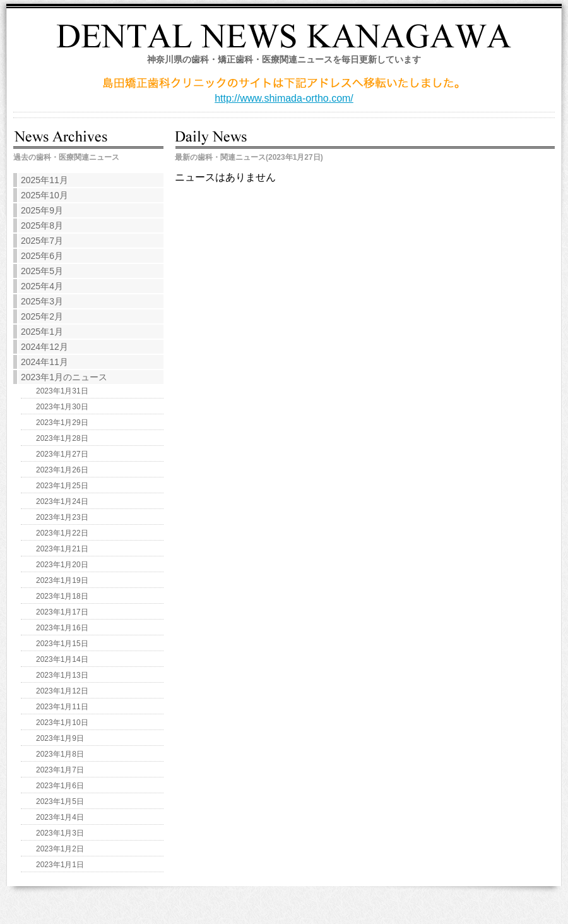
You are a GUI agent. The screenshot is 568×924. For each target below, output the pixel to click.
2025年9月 (42, 210)
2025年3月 (42, 301)
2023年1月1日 (60, 865)
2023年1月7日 (60, 770)
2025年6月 (42, 256)
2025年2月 (42, 316)
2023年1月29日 (62, 423)
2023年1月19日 (62, 580)
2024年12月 (44, 347)
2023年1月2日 (60, 849)
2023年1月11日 (62, 707)
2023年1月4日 (60, 817)
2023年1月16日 (62, 628)
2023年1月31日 (62, 391)
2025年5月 (42, 271)
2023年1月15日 (62, 644)
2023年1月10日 (62, 723)
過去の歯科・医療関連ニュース (66, 157)
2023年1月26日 (62, 470)
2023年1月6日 (60, 786)
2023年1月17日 (62, 612)
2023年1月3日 (60, 833)
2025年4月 (42, 286)
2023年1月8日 (60, 754)
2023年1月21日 (62, 549)
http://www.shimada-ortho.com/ (284, 98)
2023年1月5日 (60, 801)
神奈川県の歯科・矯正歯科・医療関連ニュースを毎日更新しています (284, 59)
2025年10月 (44, 195)
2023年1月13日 (62, 675)
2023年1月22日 (62, 533)
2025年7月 (42, 241)
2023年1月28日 (62, 438)
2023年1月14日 (62, 659)
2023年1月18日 (62, 596)
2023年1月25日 (62, 486)
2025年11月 (44, 180)
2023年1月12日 (62, 691)
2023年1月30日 (62, 407)
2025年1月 (42, 332)
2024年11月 (44, 362)
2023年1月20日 (62, 565)
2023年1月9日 (60, 738)
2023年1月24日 (62, 501)
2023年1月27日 (62, 454)
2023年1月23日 (62, 517)
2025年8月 (42, 225)
